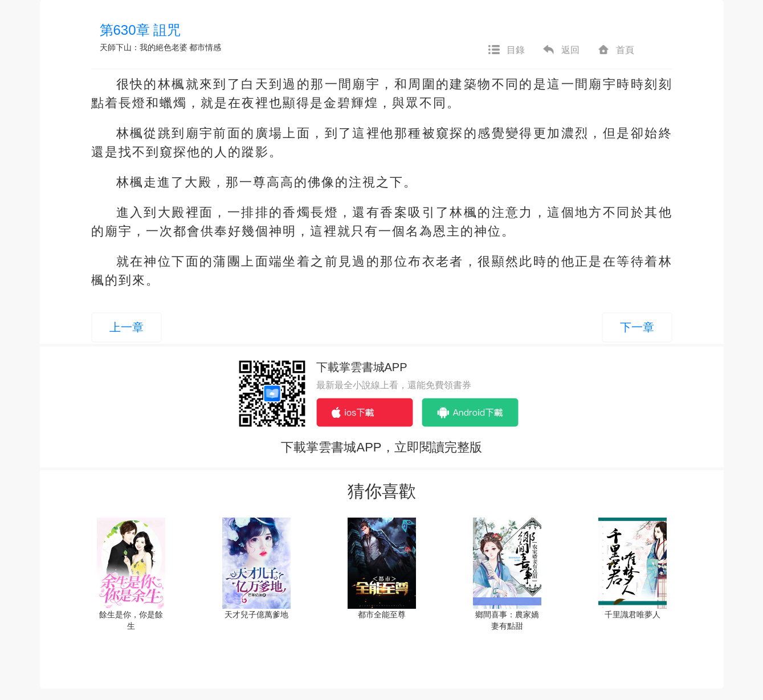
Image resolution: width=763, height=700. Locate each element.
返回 (561, 50)
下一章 (637, 327)
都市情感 (205, 47)
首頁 (615, 50)
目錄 (506, 50)
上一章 (127, 327)
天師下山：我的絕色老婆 (144, 47)
